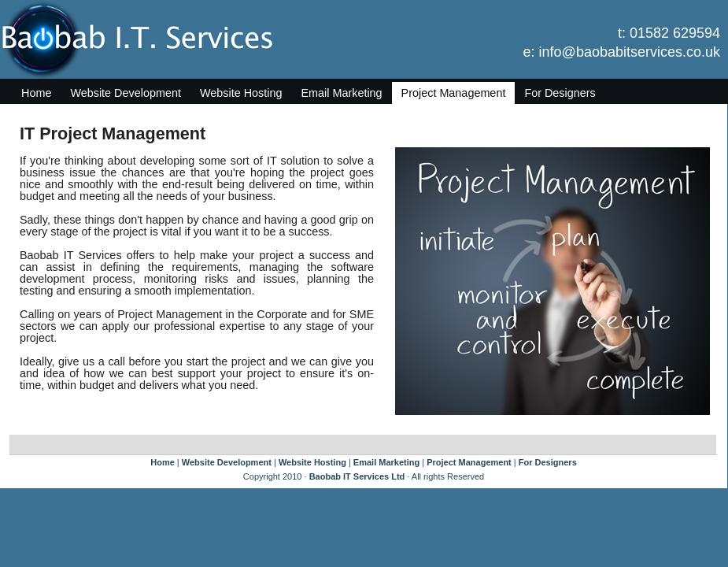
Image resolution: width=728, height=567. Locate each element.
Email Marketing (341, 93)
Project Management (454, 93)
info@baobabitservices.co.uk (630, 52)
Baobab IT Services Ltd (357, 476)
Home (36, 93)
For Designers (560, 93)
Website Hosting (241, 93)
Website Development (126, 93)
